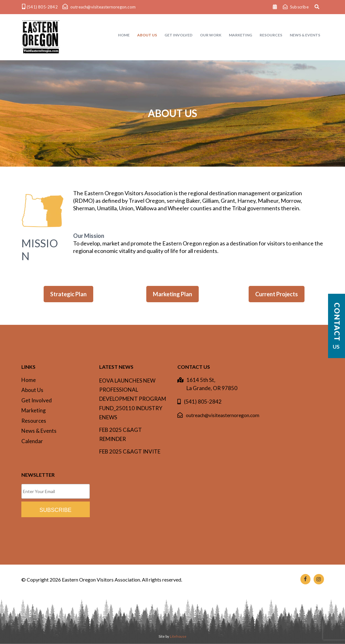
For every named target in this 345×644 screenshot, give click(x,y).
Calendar (32, 441)
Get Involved (37, 400)
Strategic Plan (68, 294)
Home (29, 380)
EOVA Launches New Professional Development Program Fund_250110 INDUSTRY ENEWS (133, 399)
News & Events (39, 431)
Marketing (34, 410)
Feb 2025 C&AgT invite (130, 451)
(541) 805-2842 (203, 402)
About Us (32, 390)
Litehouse (178, 636)
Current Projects (277, 294)
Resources (34, 421)
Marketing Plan (172, 294)
